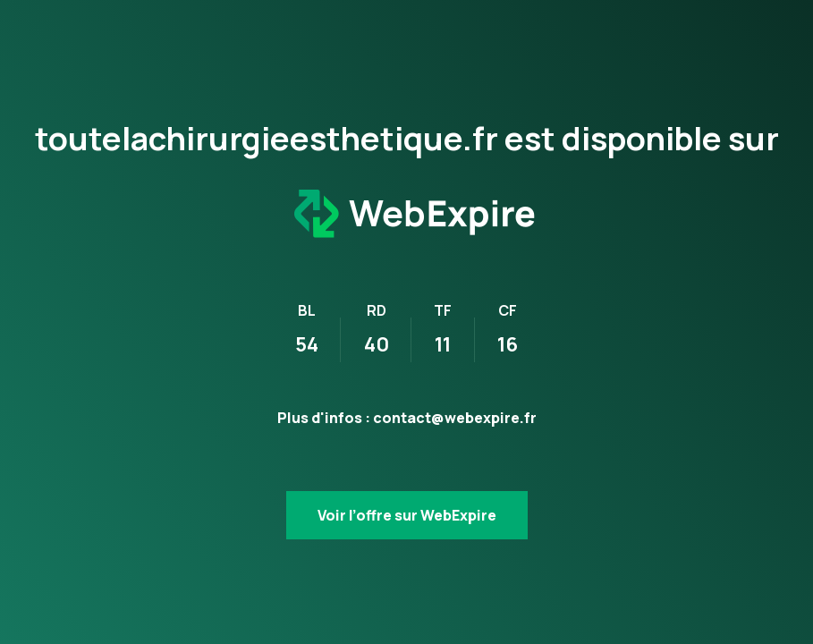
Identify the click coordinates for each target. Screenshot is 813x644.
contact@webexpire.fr (455, 418)
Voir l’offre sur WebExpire (407, 515)
